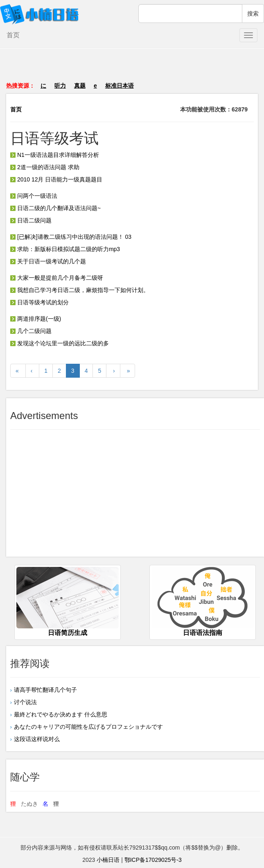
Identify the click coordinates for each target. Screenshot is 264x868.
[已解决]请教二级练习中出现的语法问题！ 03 (71, 237)
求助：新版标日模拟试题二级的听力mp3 (65, 249)
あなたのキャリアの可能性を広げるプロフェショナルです (88, 727)
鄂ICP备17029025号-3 (153, 860)
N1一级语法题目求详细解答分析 (55, 155)
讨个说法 (25, 702)
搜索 (253, 14)
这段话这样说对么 (37, 739)
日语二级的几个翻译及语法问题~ (55, 208)
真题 (80, 86)
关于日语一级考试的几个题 (48, 261)
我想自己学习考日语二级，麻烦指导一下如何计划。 (80, 290)
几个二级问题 (31, 331)
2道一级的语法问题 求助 (45, 167)
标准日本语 (120, 86)
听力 (60, 86)
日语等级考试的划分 (39, 302)
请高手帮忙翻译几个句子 (45, 690)
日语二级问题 (31, 220)
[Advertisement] (132, 69)
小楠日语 (108, 860)
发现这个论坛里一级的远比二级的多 (60, 343)
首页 (13, 35)
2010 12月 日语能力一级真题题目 (56, 179)
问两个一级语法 (34, 196)
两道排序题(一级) (36, 319)
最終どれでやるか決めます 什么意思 (61, 714)
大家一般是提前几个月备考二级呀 (57, 278)
